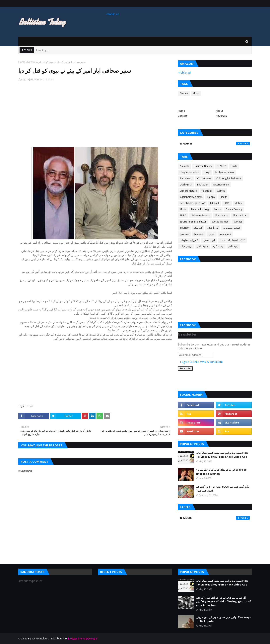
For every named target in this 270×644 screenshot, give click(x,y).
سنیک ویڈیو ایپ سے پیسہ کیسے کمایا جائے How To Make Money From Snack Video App (222, 455)
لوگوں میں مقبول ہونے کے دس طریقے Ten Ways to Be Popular (223, 619)
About (219, 111)
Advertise (222, 116)
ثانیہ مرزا (184, 234)
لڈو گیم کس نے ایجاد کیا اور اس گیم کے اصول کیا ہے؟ (223, 489)
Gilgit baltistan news (191, 197)
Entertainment (221, 185)
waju (24, 80)
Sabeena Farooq (201, 215)
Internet (215, 203)
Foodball (207, 191)
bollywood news (225, 172)
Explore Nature (188, 191)
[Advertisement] (95, 115)
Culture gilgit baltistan (229, 178)
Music (196, 93)
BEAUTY (221, 166)
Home (22, 62)
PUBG (183, 215)
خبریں (212, 234)
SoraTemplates (40, 639)
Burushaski (186, 178)
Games (184, 93)
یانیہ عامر (233, 246)
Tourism (185, 228)
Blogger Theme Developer (83, 639)
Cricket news (204, 178)
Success (238, 222)
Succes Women (220, 222)
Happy (211, 197)
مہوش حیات (186, 246)
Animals (184, 166)
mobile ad (113, 14)
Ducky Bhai (186, 185)
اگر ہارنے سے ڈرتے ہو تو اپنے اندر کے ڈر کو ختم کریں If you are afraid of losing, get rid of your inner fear (224, 602)
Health (224, 197)
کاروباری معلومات (189, 240)
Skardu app (222, 215)
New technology (200, 209)
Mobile (239, 203)
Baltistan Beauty (203, 166)
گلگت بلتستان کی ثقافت (232, 240)
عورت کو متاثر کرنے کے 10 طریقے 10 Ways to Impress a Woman (221, 472)
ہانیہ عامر (203, 246)
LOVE (227, 203)
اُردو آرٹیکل (213, 228)
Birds (234, 166)
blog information (189, 172)
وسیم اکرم (218, 246)
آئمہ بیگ (198, 228)
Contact (182, 116)
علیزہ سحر (225, 234)
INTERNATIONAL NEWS (193, 203)
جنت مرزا (199, 234)
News (30, 62)
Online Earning (234, 209)
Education (203, 185)
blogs (207, 172)
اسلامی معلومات (232, 228)
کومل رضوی (209, 240)
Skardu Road (240, 215)
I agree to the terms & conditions (202, 362)
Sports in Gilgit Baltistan (193, 222)
